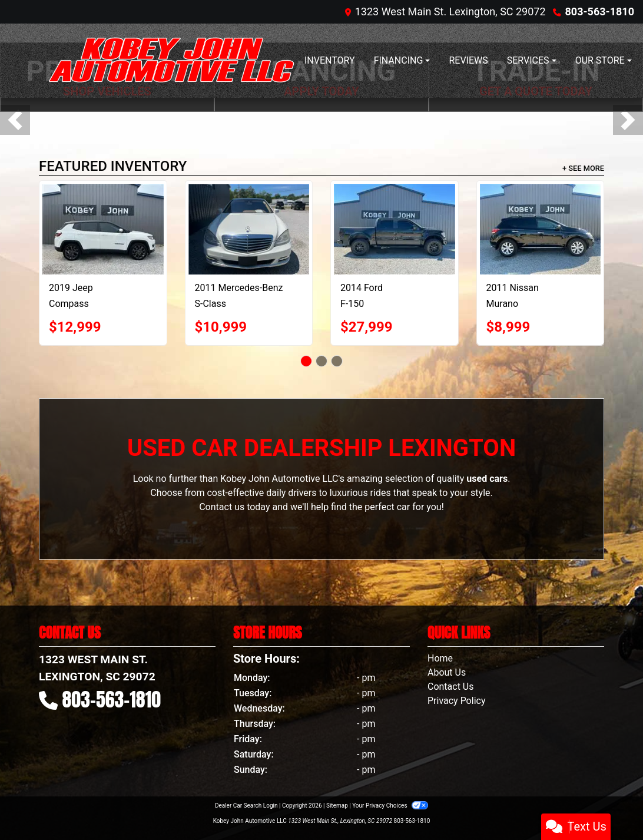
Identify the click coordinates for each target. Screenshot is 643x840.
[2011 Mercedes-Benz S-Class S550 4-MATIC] (249, 229)
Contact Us (451, 687)
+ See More (583, 168)
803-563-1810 (600, 11)
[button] (15, 120)
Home (440, 658)
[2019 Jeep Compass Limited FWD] (103, 229)
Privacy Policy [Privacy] (457, 701)
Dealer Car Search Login (246, 806)
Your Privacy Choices (390, 806)
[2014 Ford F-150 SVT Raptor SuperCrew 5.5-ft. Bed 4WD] (395, 229)
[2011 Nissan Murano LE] (541, 229)
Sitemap (337, 806)
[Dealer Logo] (171, 61)
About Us (447, 672)
